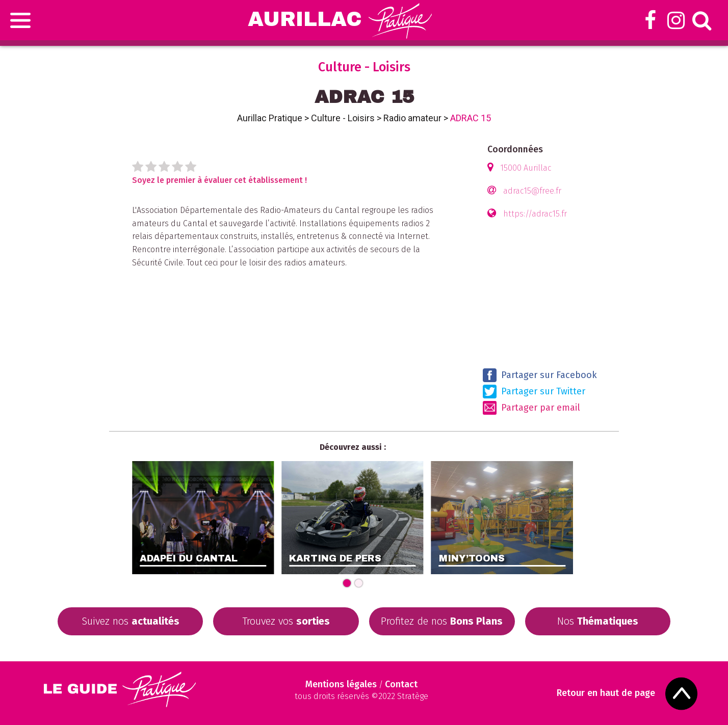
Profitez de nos (442, 621)
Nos (598, 621)
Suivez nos (131, 621)
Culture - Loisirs (343, 118)
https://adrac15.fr (535, 214)
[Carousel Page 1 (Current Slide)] (347, 583)
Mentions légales (341, 684)
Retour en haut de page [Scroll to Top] (606, 693)
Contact (401, 684)
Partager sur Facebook (540, 375)
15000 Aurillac (526, 168)
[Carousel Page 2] (359, 583)
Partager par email (531, 408)
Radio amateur (412, 118)
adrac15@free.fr (532, 191)
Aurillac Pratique (270, 118)
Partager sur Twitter (534, 392)
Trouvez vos (286, 621)
